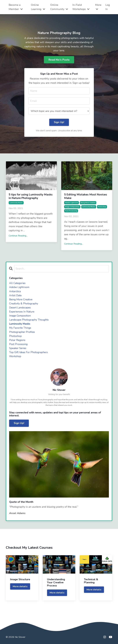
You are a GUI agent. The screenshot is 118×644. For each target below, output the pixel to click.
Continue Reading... (18, 236)
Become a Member (16, 7)
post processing (71, 211)
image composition (72, 207)
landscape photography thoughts (29, 321)
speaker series (18, 350)
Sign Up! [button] (59, 122)
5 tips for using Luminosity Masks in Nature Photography (30, 196)
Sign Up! (19, 425)
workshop (15, 358)
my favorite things (20, 329)
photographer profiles (22, 333)
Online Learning (38, 7)
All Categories (18, 283)
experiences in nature (22, 312)
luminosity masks (16, 203)
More (98, 7)
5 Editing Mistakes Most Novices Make (84, 196)
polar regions (17, 341)
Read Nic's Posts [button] (59, 60)
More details (20, 588)
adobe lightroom (72, 203)
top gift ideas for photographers (29, 354)
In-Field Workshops (81, 7)
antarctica (15, 291)
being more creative (88, 203)
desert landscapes (20, 308)
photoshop (102, 207)
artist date (15, 296)
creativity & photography (24, 304)
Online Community (59, 7)
